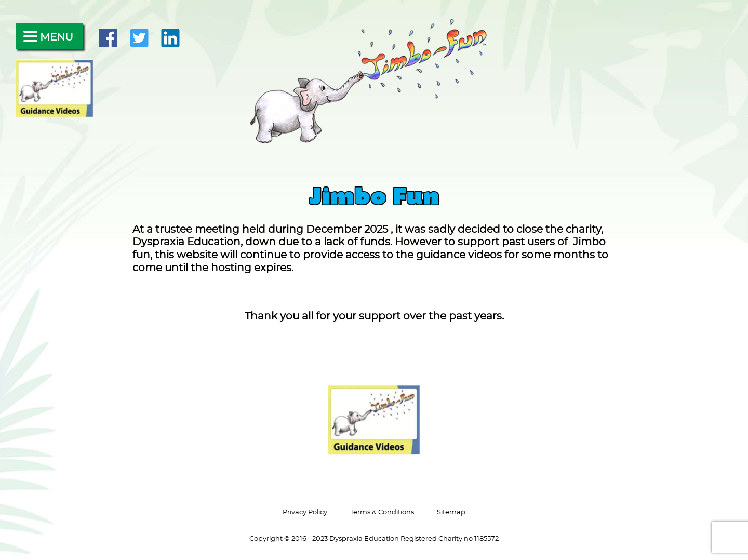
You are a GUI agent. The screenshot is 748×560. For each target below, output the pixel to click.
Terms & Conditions (382, 512)
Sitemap (451, 512)
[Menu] (49, 36)
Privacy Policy (305, 512)
